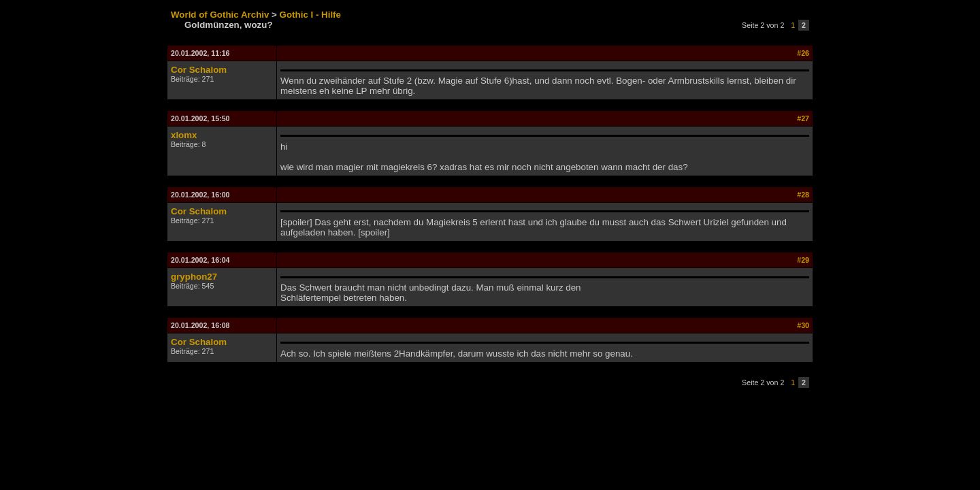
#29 (803, 260)
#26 (803, 53)
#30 (803, 325)
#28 (803, 195)
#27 (803, 118)
